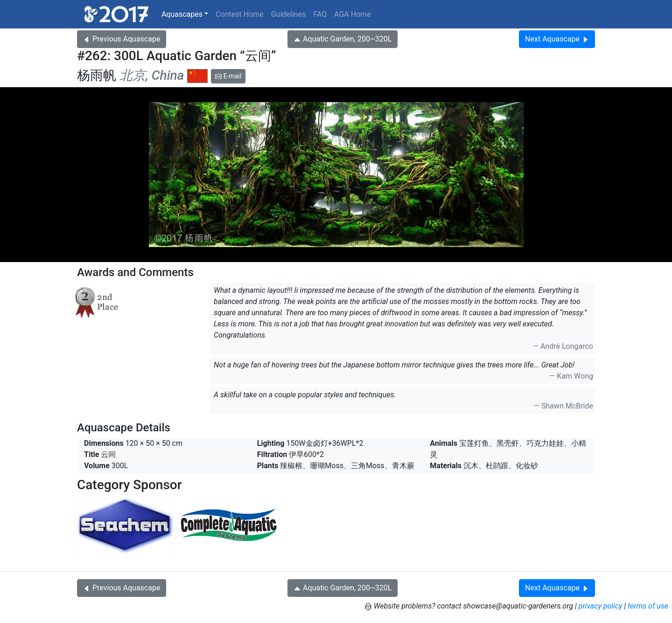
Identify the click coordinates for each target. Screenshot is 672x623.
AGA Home (353, 14)
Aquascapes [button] (182, 14)
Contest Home (240, 14)
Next (557, 39)
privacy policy (601, 606)
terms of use (648, 606)
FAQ (320, 14)
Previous (122, 39)
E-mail (228, 76)
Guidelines (288, 14)
